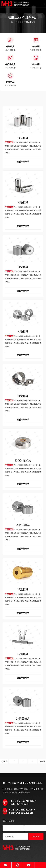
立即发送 (36, 836)
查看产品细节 (23, 161)
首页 (13, 22)
